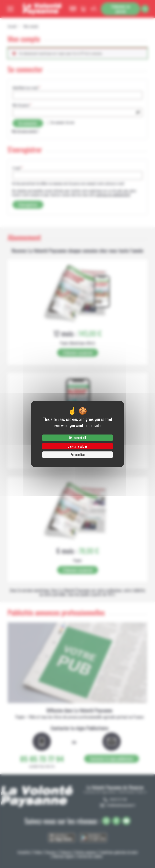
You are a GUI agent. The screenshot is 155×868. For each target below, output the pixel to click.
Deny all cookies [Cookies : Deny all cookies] (77, 446)
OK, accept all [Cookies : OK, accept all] (77, 438)
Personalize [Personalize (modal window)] (77, 455)
